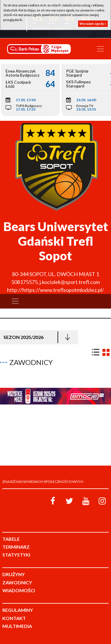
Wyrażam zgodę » (93, 24)
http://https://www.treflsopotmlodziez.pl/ (55, 290)
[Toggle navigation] (100, 49)
